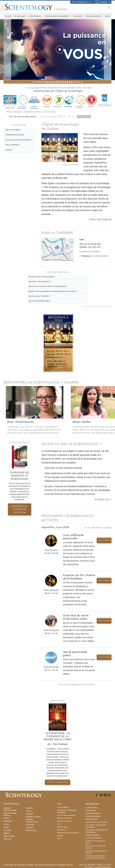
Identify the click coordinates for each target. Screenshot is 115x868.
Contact (9, 150)
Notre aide (78, 16)
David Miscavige (91, 819)
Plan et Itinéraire (12, 145)
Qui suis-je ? (62, 830)
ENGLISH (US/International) (10, 809)
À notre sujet (20, 16)
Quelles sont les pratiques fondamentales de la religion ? (53, 291)
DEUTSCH (8, 839)
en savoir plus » (103, 499)
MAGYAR (29, 808)
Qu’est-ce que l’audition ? (40, 296)
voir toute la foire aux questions (97, 306)
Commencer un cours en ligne (97, 822)
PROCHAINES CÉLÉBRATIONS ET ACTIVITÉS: (31, 112)
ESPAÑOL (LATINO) (33, 817)
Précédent (40, 82)
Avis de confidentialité (87, 865)
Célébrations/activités (15, 135)
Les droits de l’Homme (80, 101)
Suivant (77, 82)
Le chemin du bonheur (22, 102)
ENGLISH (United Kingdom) (10, 814)
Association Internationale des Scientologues (97, 831)
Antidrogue (68, 101)
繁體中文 (7, 833)
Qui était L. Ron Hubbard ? (40, 282)
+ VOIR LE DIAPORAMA (70, 165)
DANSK (6, 818)
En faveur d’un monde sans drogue (96, 842)
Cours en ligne (62, 827)
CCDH (91, 101)
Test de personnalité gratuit (50, 116)
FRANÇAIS (8, 821)
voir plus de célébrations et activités (77, 685)
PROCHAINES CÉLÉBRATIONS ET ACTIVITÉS (68, 518)
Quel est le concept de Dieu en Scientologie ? (48, 286)
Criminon (47, 101)
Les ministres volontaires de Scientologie (96, 826)
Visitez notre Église (100, 219)
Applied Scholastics (34, 102)
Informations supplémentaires (68, 833)
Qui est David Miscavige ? (40, 301)
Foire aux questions (93, 16)
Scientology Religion (93, 816)
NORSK (29, 811)
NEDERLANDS (9, 836)
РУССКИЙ (7, 830)
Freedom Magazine (105, 106)
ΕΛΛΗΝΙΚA (30, 825)
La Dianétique (91, 810)
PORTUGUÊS (31, 830)
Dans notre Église (13, 130)
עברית (6, 824)
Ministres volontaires (65, 818)
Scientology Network (93, 813)
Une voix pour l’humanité (66, 815)
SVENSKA (30, 814)
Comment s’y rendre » (90, 251)
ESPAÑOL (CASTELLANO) (32, 821)
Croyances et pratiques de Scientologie (67, 811)
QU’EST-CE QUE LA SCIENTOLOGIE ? (71, 444)
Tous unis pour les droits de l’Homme (96, 847)
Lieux (59, 838)
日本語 (6, 827)
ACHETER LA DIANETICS (58, 782)
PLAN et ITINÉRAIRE (57, 233)
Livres (107, 16)
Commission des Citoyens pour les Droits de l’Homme (95, 857)
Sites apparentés (81, 2)
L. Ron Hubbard (35, 16)
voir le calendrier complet (98, 528)
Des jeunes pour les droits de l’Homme (96, 852)
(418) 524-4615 (100, 256)
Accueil (8, 16)
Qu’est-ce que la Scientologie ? (57, 16)
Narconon (58, 101)
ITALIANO (29, 828)
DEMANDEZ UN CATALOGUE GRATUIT (19, 509)
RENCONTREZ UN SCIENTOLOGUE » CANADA (41, 382)
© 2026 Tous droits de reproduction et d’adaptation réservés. (38, 865)
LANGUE (103, 2)
